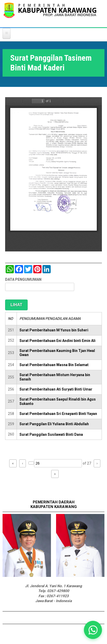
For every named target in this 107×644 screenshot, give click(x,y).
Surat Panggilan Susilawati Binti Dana (51, 434)
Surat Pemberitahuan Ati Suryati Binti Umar (56, 389)
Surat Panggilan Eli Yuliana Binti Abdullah (54, 424)
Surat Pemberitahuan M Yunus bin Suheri (54, 330)
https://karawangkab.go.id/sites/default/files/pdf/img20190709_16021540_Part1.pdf (53, 174)
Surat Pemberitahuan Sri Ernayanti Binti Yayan (58, 414)
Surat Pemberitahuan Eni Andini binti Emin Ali (57, 341)
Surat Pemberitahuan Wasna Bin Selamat (54, 365)
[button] (93, 630)
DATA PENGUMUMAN (23, 279)
